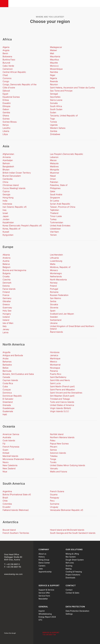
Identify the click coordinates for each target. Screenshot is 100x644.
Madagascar (56, 47)
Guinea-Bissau (10, 122)
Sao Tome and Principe (61, 91)
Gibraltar (7, 301)
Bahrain (6, 163)
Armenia (7, 157)
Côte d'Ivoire (9, 88)
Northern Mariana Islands (62, 437)
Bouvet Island (9, 530)
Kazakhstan (8, 222)
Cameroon (8, 69)
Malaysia (54, 163)
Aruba (6, 358)
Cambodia (8, 179)
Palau (53, 440)
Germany (7, 298)
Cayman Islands (10, 380)
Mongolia (54, 170)
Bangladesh (8, 166)
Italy (5, 326)
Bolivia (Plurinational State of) (17, 494)
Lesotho (7, 128)
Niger (53, 75)
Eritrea (6, 100)
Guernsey (7, 308)
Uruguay (54, 507)
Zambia (54, 131)
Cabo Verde (8, 66)
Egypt (5, 94)
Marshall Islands (10, 456)
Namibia (54, 72)
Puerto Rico (56, 374)
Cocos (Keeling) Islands (14, 188)
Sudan (53, 112)
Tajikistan (54, 210)
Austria (6, 261)
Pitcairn (54, 447)
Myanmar (55, 173)
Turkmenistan (57, 222)
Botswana (7, 56)
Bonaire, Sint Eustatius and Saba (18, 374)
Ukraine (54, 323)
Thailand (54, 213)
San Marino (56, 298)
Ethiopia (6, 106)
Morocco (54, 66)
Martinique (55, 358)
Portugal (54, 289)
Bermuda (7, 371)
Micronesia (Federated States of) (18, 459)
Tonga (53, 459)
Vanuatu (54, 468)
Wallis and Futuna (58, 472)
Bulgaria (7, 273)
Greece (6, 304)
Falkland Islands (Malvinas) (16, 510)
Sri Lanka (54, 201)
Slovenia (54, 308)
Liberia (6, 131)
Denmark (7, 283)
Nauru (6, 462)
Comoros (7, 78)
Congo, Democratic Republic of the (20, 84)
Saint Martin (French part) (62, 386)
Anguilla (6, 352)
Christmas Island (11, 185)
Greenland (8, 402)
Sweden (54, 317)
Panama (54, 371)
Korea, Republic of (11, 229)
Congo (6, 81)
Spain (53, 311)
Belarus (6, 264)
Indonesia (7, 204)
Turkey (53, 219)
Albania (6, 255)
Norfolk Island (57, 434)
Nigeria (53, 78)
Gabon (6, 109)
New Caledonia (10, 465)
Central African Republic (14, 72)
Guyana (54, 494)
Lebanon (54, 157)
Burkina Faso (9, 60)
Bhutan (6, 170)
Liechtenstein (56, 255)
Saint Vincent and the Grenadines (66, 393)
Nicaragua (55, 368)
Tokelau (54, 456)
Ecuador (7, 507)
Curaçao (7, 390)
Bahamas (7, 362)
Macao (53, 160)
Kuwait (6, 232)
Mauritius (54, 60)
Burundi (6, 63)
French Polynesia (11, 447)
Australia (7, 437)
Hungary (7, 314)
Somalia (54, 103)
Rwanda (54, 81)
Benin (5, 53)
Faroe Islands (9, 289)
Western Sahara (58, 128)
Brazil (5, 498)
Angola (6, 50)
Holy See (7, 311)
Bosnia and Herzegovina (14, 270)
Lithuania (54, 258)
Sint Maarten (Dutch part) (62, 396)
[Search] (96, 4)
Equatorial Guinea (11, 97)
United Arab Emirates (60, 226)
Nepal (53, 176)
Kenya (6, 125)
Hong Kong (8, 198)
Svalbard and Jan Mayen (62, 314)
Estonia (6, 286)
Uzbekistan (55, 229)
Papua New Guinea (59, 444)
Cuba (5, 386)
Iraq (4, 210)
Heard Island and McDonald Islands (67, 530)
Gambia (6, 112)
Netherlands (56, 276)
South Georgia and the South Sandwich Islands (73, 533)
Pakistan (54, 182)
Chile (5, 501)
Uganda (54, 125)
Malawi (53, 50)
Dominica (7, 393)
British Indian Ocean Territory (17, 173)
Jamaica (54, 355)
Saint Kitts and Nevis (60, 380)
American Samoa (11, 434)
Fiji (4, 444)
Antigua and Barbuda (13, 355)
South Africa (56, 106)
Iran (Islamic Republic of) (15, 207)
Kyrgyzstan (8, 235)
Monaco (54, 270)
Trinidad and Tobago (60, 399)
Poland (53, 286)
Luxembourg (56, 261)
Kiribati (6, 453)
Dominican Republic (12, 396)
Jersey (6, 329)
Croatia (6, 276)
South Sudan (56, 109)
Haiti (5, 414)
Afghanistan (8, 154)
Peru (52, 501)
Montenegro (56, 273)
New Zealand (9, 468)
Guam (5, 450)
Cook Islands (9, 440)
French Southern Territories (16, 533)
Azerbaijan (8, 160)
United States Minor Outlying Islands (68, 465)
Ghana (6, 116)
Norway (54, 283)
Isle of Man (8, 323)
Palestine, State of (59, 185)
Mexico (54, 362)
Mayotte (54, 63)
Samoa (53, 450)
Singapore (55, 198)
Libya (5, 134)
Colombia (7, 504)
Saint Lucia (55, 383)
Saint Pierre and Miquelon (62, 390)
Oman (53, 179)
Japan (6, 216)
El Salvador (8, 399)
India (5, 201)
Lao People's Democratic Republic (67, 154)
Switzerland (56, 320)
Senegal (54, 94)
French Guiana (57, 491)
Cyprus (6, 191)
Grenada (7, 405)
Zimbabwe (55, 134)
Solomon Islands (58, 453)
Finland (6, 292)
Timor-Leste (56, 216)
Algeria (6, 47)
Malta (53, 264)
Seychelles (55, 97)
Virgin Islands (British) (60, 408)
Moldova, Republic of (60, 267)
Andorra (7, 258)
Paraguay (55, 498)
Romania (54, 292)
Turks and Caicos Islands (62, 402)
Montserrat (55, 365)
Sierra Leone (56, 100)
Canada (6, 377)
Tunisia (53, 122)
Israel (5, 213)
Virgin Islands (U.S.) (60, 411)
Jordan (6, 219)
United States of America (62, 405)
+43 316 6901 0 (13, 564)
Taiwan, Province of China (63, 207)
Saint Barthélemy (58, 377)
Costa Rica (8, 383)
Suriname (55, 504)
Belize (6, 368)
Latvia (5, 332)
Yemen (53, 235)
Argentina (7, 491)
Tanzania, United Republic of (64, 116)
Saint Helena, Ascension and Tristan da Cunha (72, 88)
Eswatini (7, 103)
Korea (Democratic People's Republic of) (22, 226)
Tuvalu (53, 462)
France (6, 295)
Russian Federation (59, 295)
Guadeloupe (9, 408)
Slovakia (54, 304)
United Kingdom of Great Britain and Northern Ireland (72, 328)
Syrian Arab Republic (60, 204)
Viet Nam (54, 232)
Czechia (7, 280)
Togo (52, 119)
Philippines (55, 188)
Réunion (54, 84)
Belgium (7, 267)
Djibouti (6, 91)
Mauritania (55, 56)
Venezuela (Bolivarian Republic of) (67, 510)
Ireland (6, 320)
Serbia (53, 301)
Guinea (6, 119)
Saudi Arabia (56, 194)
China (5, 182)
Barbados (7, 365)
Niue (5, 472)
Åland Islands (56, 332)
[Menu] (4, 4)
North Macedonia (58, 280)
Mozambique (56, 69)
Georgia (6, 194)
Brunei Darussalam (12, 176)
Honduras (55, 352)
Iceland (6, 317)
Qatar (53, 191)
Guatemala (8, 411)
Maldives (54, 166)
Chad (5, 75)
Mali (52, 53)
